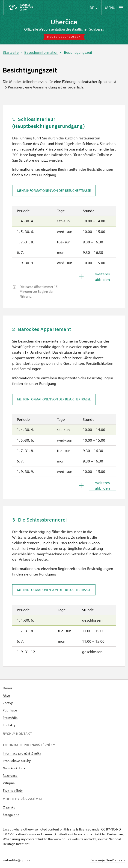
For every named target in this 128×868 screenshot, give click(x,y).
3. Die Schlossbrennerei (39, 520)
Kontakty (9, 725)
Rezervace (10, 775)
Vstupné (9, 783)
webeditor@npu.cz (16, 860)
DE (94, 8)
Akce (6, 695)
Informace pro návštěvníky (22, 753)
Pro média (10, 718)
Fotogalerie (11, 815)
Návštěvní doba (14, 768)
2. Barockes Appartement (42, 329)
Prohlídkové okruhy (17, 761)
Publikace (10, 710)
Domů (7, 688)
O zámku (9, 807)
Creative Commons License (32, 834)
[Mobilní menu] (115, 8)
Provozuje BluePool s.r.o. (108, 860)
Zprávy (8, 703)
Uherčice (64, 22)
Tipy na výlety (13, 790)
